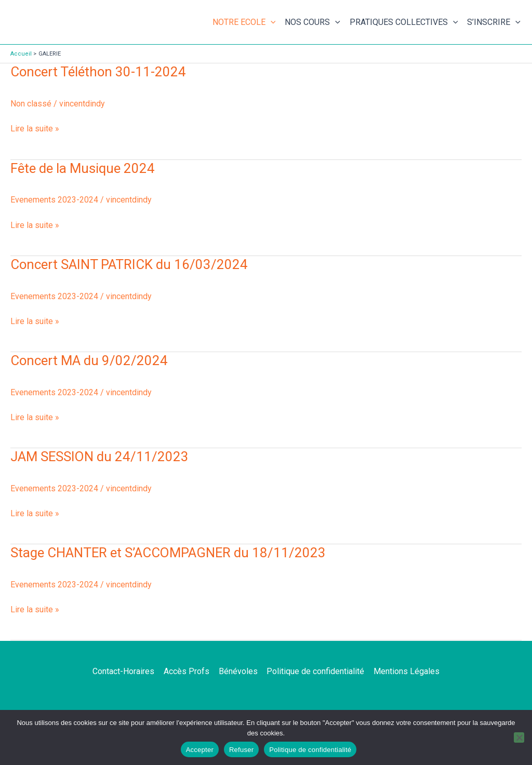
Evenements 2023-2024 (54, 200)
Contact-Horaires (125, 671)
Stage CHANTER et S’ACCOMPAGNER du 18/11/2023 (169, 553)
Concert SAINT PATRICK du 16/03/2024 (129, 264)
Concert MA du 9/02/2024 (90, 360)
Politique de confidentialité (315, 671)
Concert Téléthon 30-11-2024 (99, 72)
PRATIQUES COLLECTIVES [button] (404, 22)
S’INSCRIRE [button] (494, 22)
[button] (271, 22)
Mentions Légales (405, 671)
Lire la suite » (35, 128)
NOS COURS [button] (312, 22)
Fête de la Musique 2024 (83, 168)
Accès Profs (188, 671)
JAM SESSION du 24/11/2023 (100, 457)
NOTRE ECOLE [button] (244, 22)
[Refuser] (519, 737)
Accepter (200, 750)
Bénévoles (238, 671)
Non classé (31, 104)
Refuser (241, 750)
